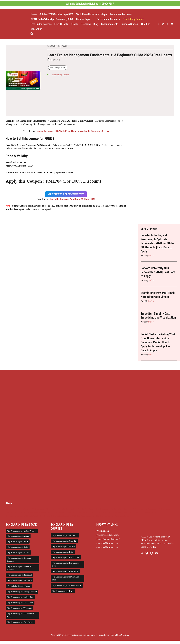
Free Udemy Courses (134, 19)
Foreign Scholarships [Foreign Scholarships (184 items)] (119, 509)
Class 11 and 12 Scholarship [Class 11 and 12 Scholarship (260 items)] (57, 509)
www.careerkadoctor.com (107, 535)
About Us (145, 24)
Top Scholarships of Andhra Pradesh (22, 531)
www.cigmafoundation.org (108, 539)
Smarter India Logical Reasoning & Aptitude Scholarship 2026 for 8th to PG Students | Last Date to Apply (157, 243)
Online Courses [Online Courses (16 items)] (45, 513)
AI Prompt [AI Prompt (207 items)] (10, 509)
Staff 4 (151, 256)
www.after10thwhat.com (107, 543)
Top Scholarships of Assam (18, 536)
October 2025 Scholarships (56, 14)
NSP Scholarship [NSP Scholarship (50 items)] (31, 513)
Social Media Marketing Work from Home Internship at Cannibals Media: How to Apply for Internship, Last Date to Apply (158, 342)
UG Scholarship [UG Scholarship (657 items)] (107, 516)
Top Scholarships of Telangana (19, 608)
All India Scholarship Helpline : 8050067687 (90, 4)
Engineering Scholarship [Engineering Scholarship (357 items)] (99, 509)
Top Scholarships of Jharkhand (19, 575)
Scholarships (86, 19)
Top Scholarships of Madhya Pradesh (22, 592)
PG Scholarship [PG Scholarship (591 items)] (60, 513)
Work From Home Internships (91, 14)
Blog (96, 24)
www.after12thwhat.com (107, 547)
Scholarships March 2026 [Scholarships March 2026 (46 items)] (40, 516)
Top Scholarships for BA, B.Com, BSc (66, 564)
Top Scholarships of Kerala (19, 586)
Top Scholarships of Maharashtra (20, 597)
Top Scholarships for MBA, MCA (67, 585)
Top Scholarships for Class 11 (65, 535)
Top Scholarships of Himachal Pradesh (19, 559)
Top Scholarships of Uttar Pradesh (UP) (21, 615)
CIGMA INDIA (122, 635)
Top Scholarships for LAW (63, 591)
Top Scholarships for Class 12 (64, 541)
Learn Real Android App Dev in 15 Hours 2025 (72, 199)
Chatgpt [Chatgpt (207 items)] (19, 509)
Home (34, 14)
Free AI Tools (61, 24)
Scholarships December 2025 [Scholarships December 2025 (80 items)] (119, 513)
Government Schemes (108, 19)
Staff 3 (65, 46)
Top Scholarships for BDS (63, 552)
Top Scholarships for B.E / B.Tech (66, 557)
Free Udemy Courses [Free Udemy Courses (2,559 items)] (138, 509)
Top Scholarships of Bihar (18, 542)
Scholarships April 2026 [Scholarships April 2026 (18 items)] (96, 513)
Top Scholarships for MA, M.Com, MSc (66, 578)
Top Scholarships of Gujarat (18, 552)
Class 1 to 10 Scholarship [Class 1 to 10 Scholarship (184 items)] (34, 509)
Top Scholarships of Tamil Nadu (20, 603)
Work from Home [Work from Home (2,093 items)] (122, 516)
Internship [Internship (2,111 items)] (152, 509)
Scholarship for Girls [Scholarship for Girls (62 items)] (76, 513)
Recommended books (121, 14)
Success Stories (129, 24)
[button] (32, 34)
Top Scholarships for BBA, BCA (65, 571)
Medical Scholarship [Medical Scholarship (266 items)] (14, 513)
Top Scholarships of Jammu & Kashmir (19, 568)
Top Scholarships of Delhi (18, 547)
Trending (86, 24)
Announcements (109, 24)
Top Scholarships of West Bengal (20, 622)
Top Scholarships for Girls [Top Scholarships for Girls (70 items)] (88, 516)
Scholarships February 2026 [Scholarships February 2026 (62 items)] (144, 513)
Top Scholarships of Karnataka (19, 580)
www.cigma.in (102, 531)
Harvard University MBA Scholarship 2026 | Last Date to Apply (158, 272)
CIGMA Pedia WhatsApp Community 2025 (52, 19)
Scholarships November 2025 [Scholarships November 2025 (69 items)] (63, 516)
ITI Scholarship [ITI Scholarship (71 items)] (164, 509)
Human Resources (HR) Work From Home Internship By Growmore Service (72, 131)
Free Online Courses (41, 24)
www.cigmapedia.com (77, 635)
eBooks (74, 24)
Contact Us (36, 29)
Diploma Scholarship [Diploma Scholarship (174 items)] (79, 509)
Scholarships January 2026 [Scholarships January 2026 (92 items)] (17, 516)
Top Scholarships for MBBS (63, 546)
